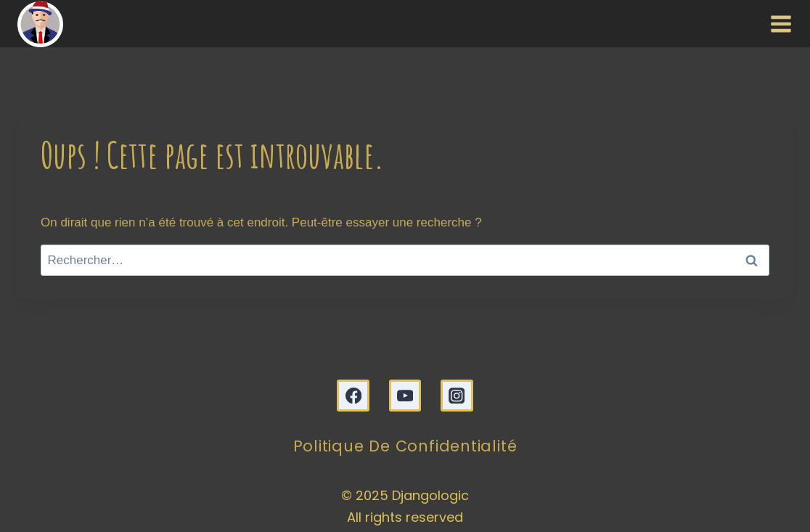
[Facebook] (353, 396)
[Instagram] (457, 396)
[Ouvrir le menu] (778, 23)
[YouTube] (405, 396)
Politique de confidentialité (405, 446)
